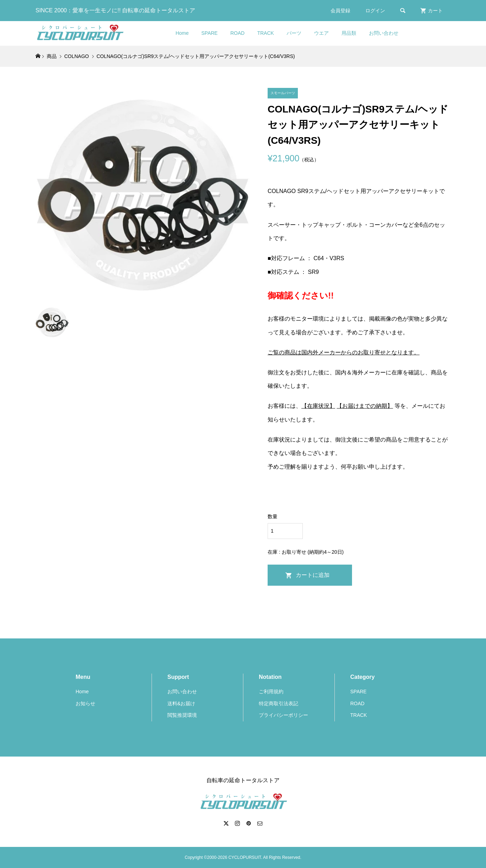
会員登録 (340, 11)
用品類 (349, 33)
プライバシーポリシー (283, 715)
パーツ (294, 33)
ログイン (375, 11)
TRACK (265, 33)
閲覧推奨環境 (182, 715)
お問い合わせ (384, 33)
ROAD (237, 33)
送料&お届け (181, 703)
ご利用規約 (271, 692)
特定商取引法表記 (279, 703)
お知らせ (85, 703)
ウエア (321, 33)
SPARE (210, 33)
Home (182, 33)
